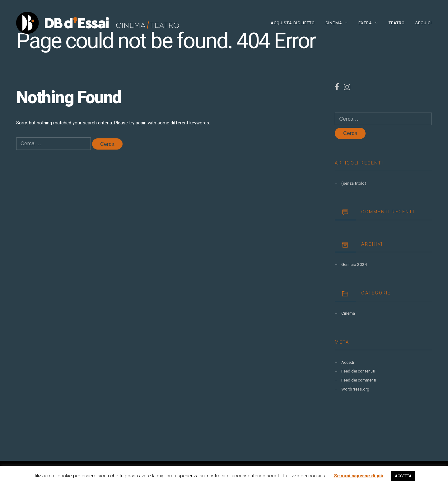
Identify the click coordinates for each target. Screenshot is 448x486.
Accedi (348, 362)
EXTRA (365, 23)
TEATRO (397, 23)
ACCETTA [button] (403, 476)
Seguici (424, 23)
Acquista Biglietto (293, 23)
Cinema (348, 313)
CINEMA (334, 23)
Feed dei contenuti (358, 371)
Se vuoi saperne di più (359, 476)
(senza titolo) (354, 183)
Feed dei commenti (359, 380)
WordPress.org (355, 389)
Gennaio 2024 (354, 264)
